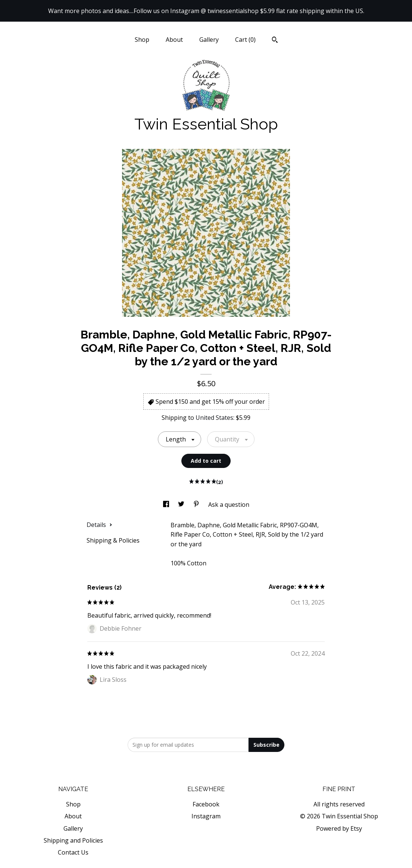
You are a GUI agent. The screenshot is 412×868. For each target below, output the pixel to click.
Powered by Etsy (339, 828)
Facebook (206, 804)
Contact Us (73, 852)
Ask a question (229, 505)
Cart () (245, 40)
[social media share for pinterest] (197, 505)
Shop (142, 40)
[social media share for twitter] (182, 505)
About (174, 40)
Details (99, 525)
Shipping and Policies (73, 840)
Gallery (209, 40)
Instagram (206, 816)
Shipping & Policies (113, 540)
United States (214, 418)
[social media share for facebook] (167, 505)
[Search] (275, 41)
